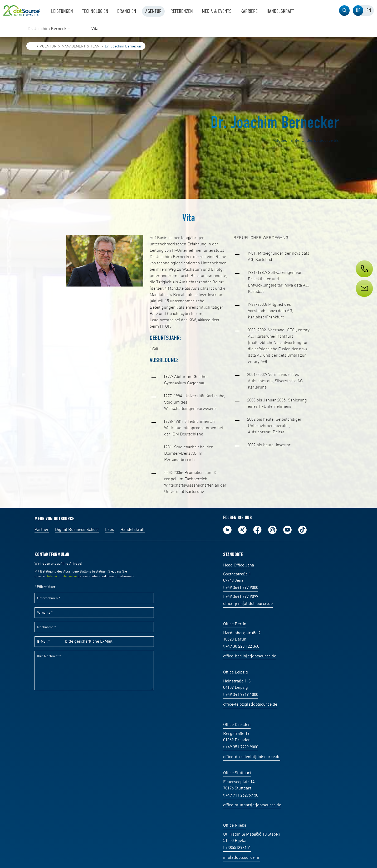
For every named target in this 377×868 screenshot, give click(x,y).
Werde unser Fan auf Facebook (257, 530)
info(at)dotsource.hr (241, 858)
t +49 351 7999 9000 (241, 747)
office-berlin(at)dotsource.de (250, 656)
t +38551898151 (237, 848)
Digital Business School (77, 530)
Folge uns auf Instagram (272, 530)
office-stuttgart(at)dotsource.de (252, 805)
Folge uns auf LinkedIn (227, 530)
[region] (188, 29)
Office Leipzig (236, 672)
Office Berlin (235, 624)
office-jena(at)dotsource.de (248, 604)
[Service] (364, 298)
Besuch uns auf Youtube (287, 530)
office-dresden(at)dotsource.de (252, 757)
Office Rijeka (235, 826)
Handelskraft (133, 530)
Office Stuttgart (237, 773)
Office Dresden (237, 725)
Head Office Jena (239, 565)
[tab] (358, 11)
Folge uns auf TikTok (302, 530)
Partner (42, 530)
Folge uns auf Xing (242, 530)
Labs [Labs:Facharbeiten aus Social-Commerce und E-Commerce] (110, 530)
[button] (344, 11)
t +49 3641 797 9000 (241, 588)
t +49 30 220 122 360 (241, 647)
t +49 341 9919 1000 (241, 695)
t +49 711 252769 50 (241, 796)
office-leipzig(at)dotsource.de (250, 705)
